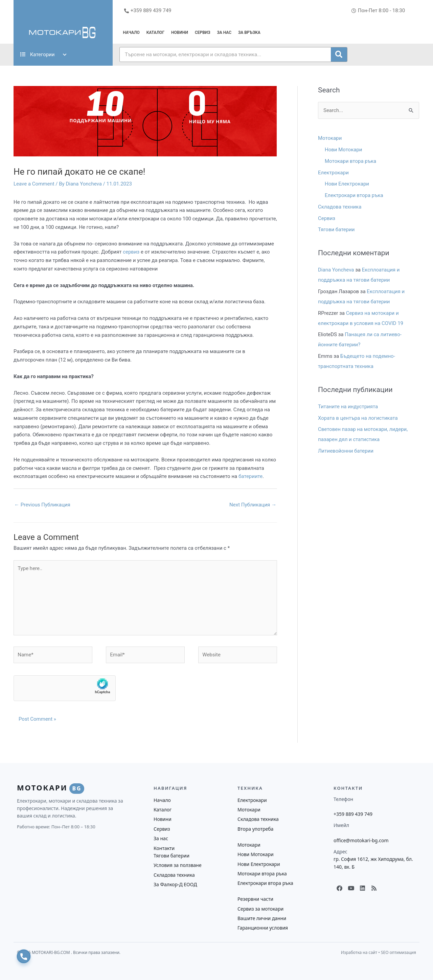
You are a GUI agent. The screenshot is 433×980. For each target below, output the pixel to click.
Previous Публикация (42, 505)
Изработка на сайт (359, 952)
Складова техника (340, 207)
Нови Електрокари (347, 184)
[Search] (339, 55)
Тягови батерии (336, 230)
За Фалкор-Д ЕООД (175, 884)
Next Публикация (253, 505)
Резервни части (255, 899)
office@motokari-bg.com (361, 840)
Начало (131, 32)
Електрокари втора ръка (354, 195)
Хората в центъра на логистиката (358, 418)
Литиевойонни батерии (346, 451)
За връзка (249, 32)
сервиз (131, 252)
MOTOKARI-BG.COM (51, 952)
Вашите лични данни (262, 918)
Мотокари (330, 138)
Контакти (164, 848)
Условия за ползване (178, 865)
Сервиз (203, 32)
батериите (250, 476)
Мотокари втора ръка (350, 161)
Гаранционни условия (263, 928)
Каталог (155, 32)
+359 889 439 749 (353, 814)
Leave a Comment (34, 184)
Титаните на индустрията (348, 407)
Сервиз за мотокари (260, 909)
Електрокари (333, 173)
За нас (224, 32)
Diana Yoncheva (336, 270)
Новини (180, 32)
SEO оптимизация (398, 952)
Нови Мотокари (344, 150)
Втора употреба (255, 829)
